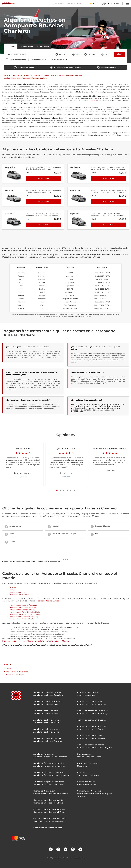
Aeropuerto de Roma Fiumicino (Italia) (25, 614)
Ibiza (14, 641)
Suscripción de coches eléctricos (48, 821)
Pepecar (7, 75)
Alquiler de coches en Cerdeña (48, 741)
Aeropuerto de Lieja (18, 592)
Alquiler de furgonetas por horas (49, 782)
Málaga (65, 641)
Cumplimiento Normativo (89, 791)
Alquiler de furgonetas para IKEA (49, 772)
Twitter (65, 849)
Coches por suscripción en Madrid (49, 809)
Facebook (58, 849)
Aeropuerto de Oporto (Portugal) (23, 607)
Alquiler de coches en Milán (46, 723)
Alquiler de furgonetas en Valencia (49, 766)
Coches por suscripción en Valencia (50, 819)
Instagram (80, 849)
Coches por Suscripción (44, 791)
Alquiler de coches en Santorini (92, 704)
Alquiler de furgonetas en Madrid (49, 763)
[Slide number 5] (71, 490)
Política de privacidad (87, 784)
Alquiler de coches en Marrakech (92, 711)
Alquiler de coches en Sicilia (46, 732)
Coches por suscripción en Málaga (49, 812)
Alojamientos (58, 3)
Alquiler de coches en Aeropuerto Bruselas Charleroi (25, 78)
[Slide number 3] (64, 490)
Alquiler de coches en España (47, 692)
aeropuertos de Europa (49, 601)
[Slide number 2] (60, 490)
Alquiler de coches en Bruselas (72, 75)
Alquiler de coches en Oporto (91, 729)
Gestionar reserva (75, 3)
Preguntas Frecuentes (88, 763)
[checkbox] (16, 60)
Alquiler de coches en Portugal (92, 726)
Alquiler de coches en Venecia (47, 729)
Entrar (116, 3)
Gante (12, 590)
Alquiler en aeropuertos (88, 692)
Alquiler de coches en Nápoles (47, 720)
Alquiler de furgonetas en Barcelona (50, 757)
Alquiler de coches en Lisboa (90, 736)
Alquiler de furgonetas (44, 754)
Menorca (6, 641)
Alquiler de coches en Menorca (48, 702)
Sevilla (58, 641)
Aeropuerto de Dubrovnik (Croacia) (24, 617)
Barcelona (40, 641)
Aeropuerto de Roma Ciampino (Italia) (25, 612)
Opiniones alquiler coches (89, 757)
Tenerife (49, 641)
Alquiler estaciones (86, 695)
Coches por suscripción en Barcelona (51, 794)
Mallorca (22, 641)
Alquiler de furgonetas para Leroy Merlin (52, 775)
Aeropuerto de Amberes (19, 594)
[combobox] (11, 54)
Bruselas (94, 101)
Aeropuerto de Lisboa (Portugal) (23, 610)
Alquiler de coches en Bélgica (44, 75)
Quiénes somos (84, 754)
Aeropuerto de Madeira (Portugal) (23, 605)
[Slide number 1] (57, 490)
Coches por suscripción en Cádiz (48, 800)
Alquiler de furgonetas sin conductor (51, 784)
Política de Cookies (86, 782)
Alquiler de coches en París (90, 702)
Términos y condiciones (88, 775)
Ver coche (44, 178)
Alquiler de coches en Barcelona (48, 695)
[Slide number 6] (74, 490)
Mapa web (82, 766)
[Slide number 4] (67, 490)
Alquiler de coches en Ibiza (46, 704)
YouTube (73, 849)
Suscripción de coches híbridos (48, 828)
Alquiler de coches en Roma (46, 713)
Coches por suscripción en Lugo (48, 803)
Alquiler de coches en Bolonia (47, 738)
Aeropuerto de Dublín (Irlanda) (22, 619)
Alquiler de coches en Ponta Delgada (94, 748)
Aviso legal (82, 772)
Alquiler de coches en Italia (46, 711)
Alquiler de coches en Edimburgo (93, 713)
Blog (51, 849)
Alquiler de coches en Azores (91, 745)
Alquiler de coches (21, 75)
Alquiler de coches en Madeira (91, 738)
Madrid (30, 641)
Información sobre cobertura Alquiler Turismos (94, 795)
